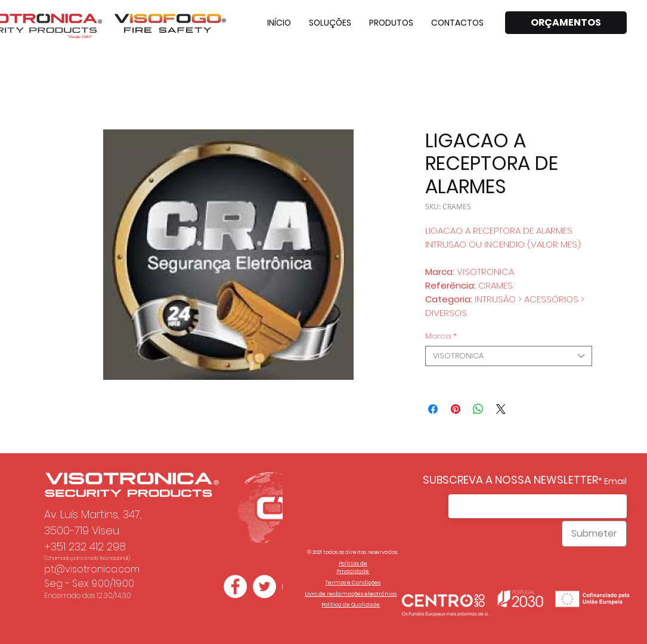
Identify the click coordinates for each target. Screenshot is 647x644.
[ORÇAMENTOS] (566, 23)
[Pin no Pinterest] (456, 409)
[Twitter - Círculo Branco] (264, 586)
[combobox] (509, 356)
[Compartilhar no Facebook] (433, 409)
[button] (330, 23)
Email (615, 481)
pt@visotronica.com (92, 569)
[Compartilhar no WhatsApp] (478, 409)
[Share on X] (501, 409)
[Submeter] (594, 534)
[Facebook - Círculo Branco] (235, 586)
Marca (441, 336)
